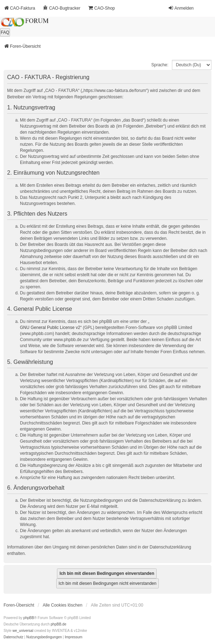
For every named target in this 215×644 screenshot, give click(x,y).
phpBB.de (58, 624)
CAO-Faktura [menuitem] (19, 8)
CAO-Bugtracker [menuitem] (62, 8)
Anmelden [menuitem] (181, 8)
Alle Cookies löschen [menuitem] (62, 605)
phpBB (29, 618)
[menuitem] (14, 637)
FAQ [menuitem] (5, 32)
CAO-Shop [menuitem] (101, 8)
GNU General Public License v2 (50, 328)
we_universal (23, 631)
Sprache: (160, 65)
